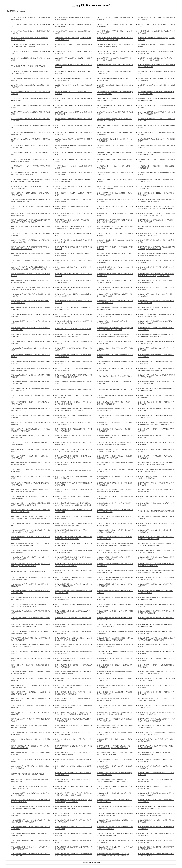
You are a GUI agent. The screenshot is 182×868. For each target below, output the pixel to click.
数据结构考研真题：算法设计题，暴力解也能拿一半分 (28, 572)
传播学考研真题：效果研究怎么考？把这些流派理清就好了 (73, 390)
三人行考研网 (86, 862)
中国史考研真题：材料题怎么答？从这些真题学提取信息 (115, 376)
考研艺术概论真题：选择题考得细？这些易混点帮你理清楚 (156, 511)
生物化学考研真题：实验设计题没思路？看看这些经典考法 (73, 471)
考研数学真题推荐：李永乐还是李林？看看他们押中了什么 (115, 390)
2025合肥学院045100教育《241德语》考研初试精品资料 (28, 66)
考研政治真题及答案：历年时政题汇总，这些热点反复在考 (73, 329)
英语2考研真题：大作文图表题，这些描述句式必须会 (28, 774)
